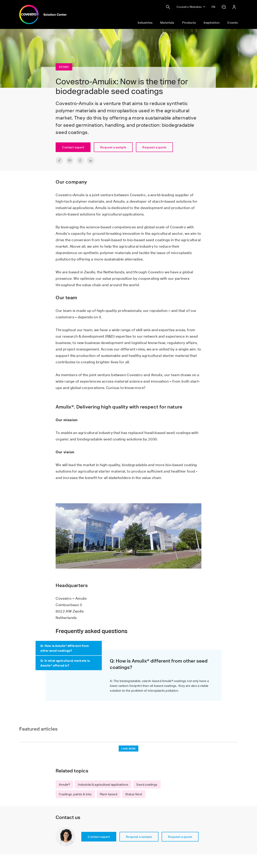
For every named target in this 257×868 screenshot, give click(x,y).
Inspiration (212, 22)
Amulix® (64, 784)
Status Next (134, 794)
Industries (145, 22)
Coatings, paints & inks (75, 794)
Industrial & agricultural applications (103, 784)
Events (233, 22)
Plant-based (109, 794)
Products (189, 22)
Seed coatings (147, 784)
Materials (167, 22)
